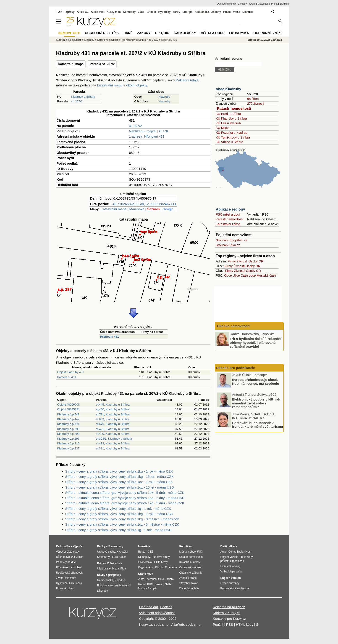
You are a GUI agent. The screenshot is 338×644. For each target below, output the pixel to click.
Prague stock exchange (235, 588)
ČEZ (151, 552)
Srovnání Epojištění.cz (232, 240)
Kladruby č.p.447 (68, 419)
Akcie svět (98, 12)
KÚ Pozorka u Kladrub (232, 133)
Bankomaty (116, 546)
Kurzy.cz (61, 40)
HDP (157, 562)
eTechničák (237, 561)
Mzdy (164, 562)
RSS (229, 624)
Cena (232, 552)
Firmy (232, 261)
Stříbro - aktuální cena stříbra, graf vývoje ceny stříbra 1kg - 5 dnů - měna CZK (125, 503)
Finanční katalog (231, 566)
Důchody (103, 591)
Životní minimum (66, 578)
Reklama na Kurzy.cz (229, 607)
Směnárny (103, 557)
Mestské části (266, 275)
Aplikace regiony (231, 209)
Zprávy (70, 12)
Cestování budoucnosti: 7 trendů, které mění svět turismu (258, 425)
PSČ (200, 552)
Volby (224, 572)
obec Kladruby (229, 89)
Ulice (236, 275)
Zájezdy (242, 4)
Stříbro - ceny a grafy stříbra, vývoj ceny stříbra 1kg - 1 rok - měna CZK (119, 471)
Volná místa (115, 563)
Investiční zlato (155, 579)
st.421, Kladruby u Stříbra (113, 429)
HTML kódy (245, 624)
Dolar (123, 557)
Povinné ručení (65, 588)
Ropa (142, 584)
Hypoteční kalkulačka (69, 583)
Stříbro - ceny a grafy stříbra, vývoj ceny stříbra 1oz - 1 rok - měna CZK (119, 482)
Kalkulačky (185, 33)
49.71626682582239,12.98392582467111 (144, 204)
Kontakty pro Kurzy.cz (229, 619)
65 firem (253, 99)
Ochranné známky (270, 33)
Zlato (141, 12)
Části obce (248, 275)
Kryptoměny (146, 567)
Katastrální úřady (190, 562)
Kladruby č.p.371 (68, 424)
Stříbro (170, 579)
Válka (237, 12)
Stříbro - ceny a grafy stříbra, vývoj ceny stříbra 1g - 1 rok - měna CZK (118, 509)
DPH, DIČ (162, 33)
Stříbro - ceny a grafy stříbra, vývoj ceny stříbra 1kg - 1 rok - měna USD (119, 514)
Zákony (216, 12)
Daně (128, 33)
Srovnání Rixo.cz (228, 245)
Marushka (137, 209)
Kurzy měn (114, 12)
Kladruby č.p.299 (68, 434)
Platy (124, 569)
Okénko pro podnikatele (236, 368)
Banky (101, 546)
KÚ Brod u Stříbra (229, 114)
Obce (228, 275)
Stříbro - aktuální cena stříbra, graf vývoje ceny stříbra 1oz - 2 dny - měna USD (125, 498)
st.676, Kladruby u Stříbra (113, 424)
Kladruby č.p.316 (68, 443)
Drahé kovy (146, 574)
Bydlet (274, 4)
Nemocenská (105, 580)
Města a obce (213, 33)
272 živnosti (256, 104)
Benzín (159, 584)
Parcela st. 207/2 (102, 64)
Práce (227, 12)
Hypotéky (164, 12)
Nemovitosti (75, 40)
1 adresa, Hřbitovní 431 (147, 136)
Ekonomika (239, 33)
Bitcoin (151, 12)
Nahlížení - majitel (143, 131)
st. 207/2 (77, 101)
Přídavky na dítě (66, 562)
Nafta (168, 584)
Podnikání (186, 546)
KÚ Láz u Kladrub (228, 123)
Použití (218, 624)
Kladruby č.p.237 (68, 448)
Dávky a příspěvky (109, 575)
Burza (142, 552)
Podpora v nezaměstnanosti (114, 585)
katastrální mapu (110, 85)
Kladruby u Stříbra (83, 97)
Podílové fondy (161, 557)
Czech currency (230, 583)
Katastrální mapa (71, 64)
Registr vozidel (229, 557)
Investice (144, 546)
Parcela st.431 (67, 377)
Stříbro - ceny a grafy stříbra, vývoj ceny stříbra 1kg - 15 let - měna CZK (119, 477)
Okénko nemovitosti (233, 326)
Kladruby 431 (169, 40)
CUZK (164, 131)
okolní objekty (137, 85)
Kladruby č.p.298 (68, 429)
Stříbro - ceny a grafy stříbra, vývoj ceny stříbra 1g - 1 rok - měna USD (118, 530)
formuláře (193, 588)
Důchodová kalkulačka (70, 557)
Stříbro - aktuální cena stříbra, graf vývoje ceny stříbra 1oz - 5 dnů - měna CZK (125, 493)
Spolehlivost (244, 552)
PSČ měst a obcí (228, 214)
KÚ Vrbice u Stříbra (230, 142)
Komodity (129, 12)
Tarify (176, 12)
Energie (187, 12)
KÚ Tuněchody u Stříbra (233, 137)
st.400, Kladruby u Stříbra (113, 409)
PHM (150, 584)
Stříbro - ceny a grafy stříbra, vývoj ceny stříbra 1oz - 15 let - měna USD (120, 487)
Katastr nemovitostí (234, 108)
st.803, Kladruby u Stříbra (113, 419)
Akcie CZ (83, 12)
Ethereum (171, 567)
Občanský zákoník (191, 573)
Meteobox (263, 4)
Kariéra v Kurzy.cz (227, 613)
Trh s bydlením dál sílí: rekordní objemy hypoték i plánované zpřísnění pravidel (256, 342)
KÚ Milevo (223, 128)
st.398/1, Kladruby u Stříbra (114, 439)
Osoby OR (256, 261)
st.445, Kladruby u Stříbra (113, 405)
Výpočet (78, 546)
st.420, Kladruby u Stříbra (113, 434)
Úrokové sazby (106, 552)
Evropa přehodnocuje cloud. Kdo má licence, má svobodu (256, 382)
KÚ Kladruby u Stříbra (231, 118)
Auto (223, 552)
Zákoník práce (188, 578)
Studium (284, 4)
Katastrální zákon (228, 224)
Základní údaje (187, 80)
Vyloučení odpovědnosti (157, 613)
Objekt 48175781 (69, 409)
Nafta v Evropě (147, 588)
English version (231, 578)
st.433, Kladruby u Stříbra (113, 443)
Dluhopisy (144, 557)
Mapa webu (236, 572)
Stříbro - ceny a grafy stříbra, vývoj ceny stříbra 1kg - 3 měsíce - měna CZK (122, 519)
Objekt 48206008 (69, 405)
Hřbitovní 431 (110, 337)
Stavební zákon (189, 583)
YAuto (252, 4)
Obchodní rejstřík (226, 4)
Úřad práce (104, 569)
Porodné (120, 580)
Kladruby (164, 97)
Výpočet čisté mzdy (68, 552)
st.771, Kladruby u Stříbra (113, 414)
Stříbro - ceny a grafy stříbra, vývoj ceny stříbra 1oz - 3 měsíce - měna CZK (122, 524)
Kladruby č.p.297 (68, 439)
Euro (115, 557)
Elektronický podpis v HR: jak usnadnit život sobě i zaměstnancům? (256, 404)
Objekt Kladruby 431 (71, 372)
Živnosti (242, 261)
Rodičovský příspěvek (69, 573)
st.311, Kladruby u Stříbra (113, 448)
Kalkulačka (202, 12)
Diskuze (248, 12)
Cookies (166, 607)
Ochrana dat (149, 607)
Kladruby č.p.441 (68, 414)
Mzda (116, 569)
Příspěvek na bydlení (69, 567)
